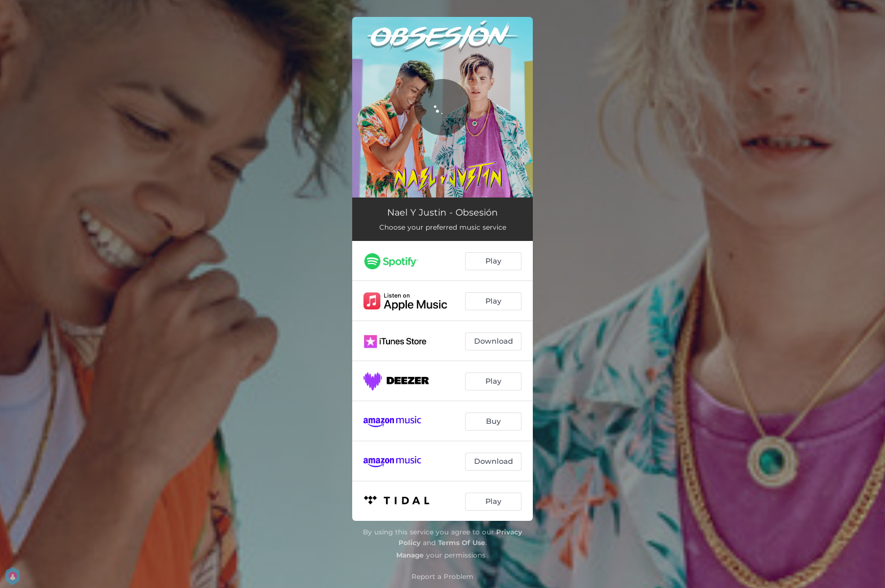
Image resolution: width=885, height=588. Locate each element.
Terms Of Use (462, 543)
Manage (410, 555)
